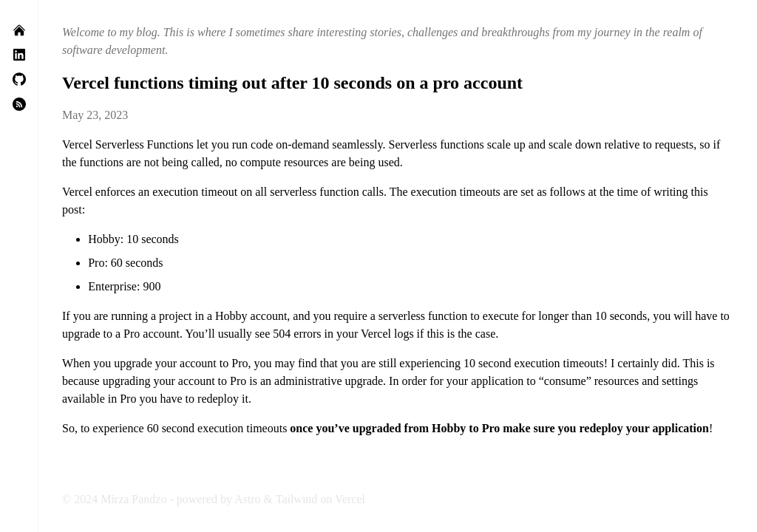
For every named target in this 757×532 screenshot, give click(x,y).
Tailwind (297, 499)
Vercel (350, 499)
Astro (248, 499)
